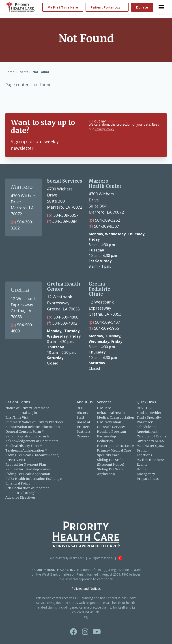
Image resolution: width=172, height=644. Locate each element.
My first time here (150, 460)
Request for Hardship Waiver (28, 469)
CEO (80, 408)
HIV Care (104, 408)
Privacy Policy (104, 129)
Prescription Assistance (115, 446)
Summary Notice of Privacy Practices (34, 422)
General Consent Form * (25, 432)
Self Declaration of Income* (27, 488)
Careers (83, 436)
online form (116, 121)
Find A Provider (149, 413)
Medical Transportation (116, 417)
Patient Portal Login (21, 413)
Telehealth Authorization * (26, 450)
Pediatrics (105, 441)
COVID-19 (144, 408)
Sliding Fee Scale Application (28, 474)
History (82, 413)
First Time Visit (17, 417)
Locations (144, 455)
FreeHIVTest (15, 460)
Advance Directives (20, 498)
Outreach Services (111, 427)
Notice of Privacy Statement (27, 408)
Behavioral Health (111, 413)
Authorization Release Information (33, 427)
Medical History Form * (24, 446)
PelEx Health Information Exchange (33, 479)
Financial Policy (18, 483)
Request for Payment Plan (26, 465)
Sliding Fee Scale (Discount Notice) (32, 455)
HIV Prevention (109, 422)
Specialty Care (108, 455)
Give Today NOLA (150, 441)
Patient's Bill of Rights (22, 493)
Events (142, 465)
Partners (84, 432)
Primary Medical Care (114, 450)
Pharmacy (145, 422)
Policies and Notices (86, 588)
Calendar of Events (151, 436)
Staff (80, 417)
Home (141, 469)
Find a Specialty (149, 417)
